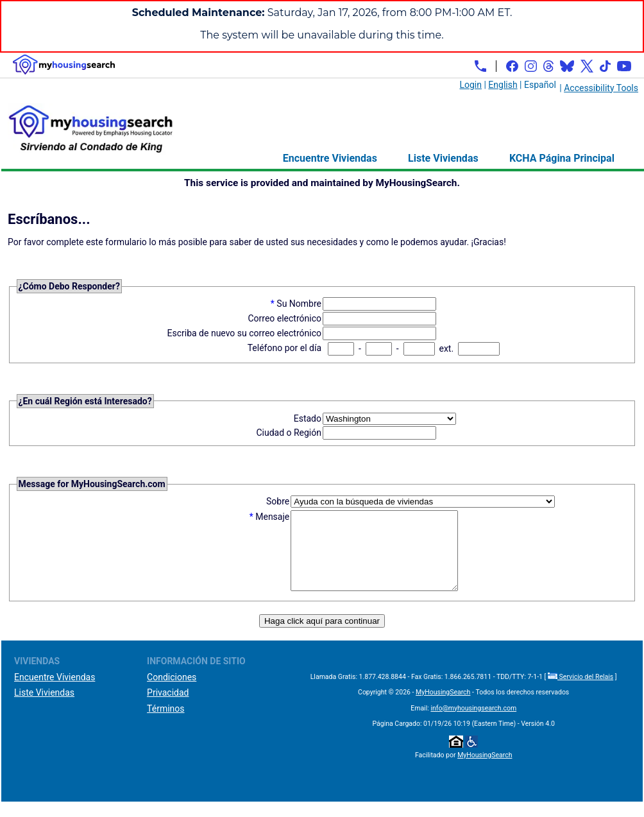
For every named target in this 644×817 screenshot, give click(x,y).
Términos (165, 724)
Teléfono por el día (284, 348)
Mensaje (272, 517)
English (503, 85)
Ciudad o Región (289, 433)
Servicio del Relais (580, 692)
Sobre (278, 501)
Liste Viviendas (443, 158)
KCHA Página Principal (562, 158)
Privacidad (168, 708)
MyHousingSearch (443, 708)
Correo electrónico (284, 318)
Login (470, 85)
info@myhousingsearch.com (473, 724)
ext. (446, 348)
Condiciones (172, 692)
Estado (308, 418)
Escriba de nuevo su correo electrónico (245, 333)
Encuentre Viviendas (330, 158)
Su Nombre (299, 304)
